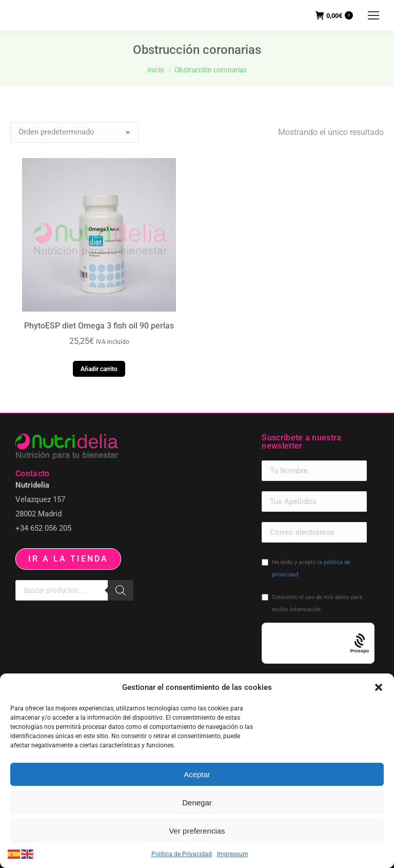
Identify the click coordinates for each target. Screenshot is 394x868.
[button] (379, 687)
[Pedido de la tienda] (74, 132)
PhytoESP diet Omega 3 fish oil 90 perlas (99, 326)
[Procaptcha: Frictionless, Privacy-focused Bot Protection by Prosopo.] (360, 643)
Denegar (197, 803)
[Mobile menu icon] (373, 15)
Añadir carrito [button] (99, 369)
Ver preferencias (197, 831)
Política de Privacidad (182, 854)
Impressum (233, 854)
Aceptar (197, 774)
